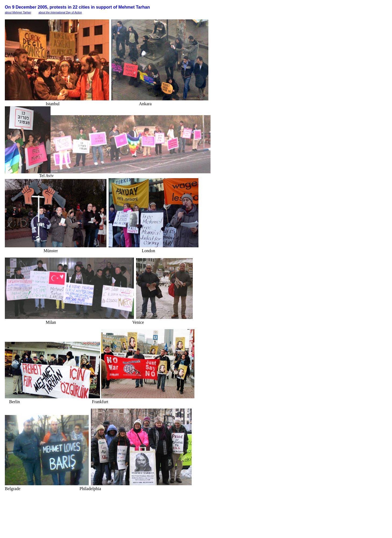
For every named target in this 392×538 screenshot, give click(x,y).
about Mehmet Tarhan (18, 13)
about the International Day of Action (60, 13)
